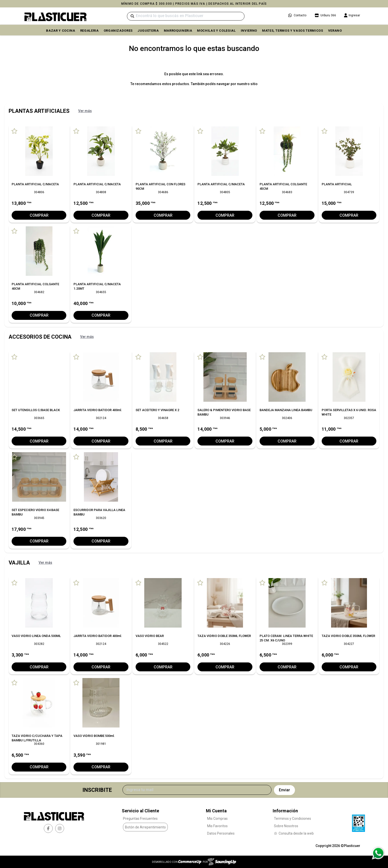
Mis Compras (217, 818)
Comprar (39, 215)
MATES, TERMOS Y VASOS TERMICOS (293, 31)
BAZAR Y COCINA (61, 31)
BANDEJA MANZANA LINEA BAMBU (286, 410)
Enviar (284, 790)
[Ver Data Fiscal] (358, 822)
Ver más (85, 111)
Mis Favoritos (217, 826)
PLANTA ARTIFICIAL (337, 184)
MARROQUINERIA (178, 31)
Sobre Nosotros (286, 826)
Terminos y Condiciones (292, 818)
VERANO (335, 31)
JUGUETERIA (148, 31)
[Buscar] (186, 16)
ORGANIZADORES (118, 31)
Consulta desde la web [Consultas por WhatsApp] (294, 833)
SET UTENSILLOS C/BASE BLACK (36, 410)
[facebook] (48, 828)
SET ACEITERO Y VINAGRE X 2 (157, 410)
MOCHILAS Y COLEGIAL (216, 31)
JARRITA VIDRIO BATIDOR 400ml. (98, 410)
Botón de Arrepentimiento (145, 827)
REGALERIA (89, 31)
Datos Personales (221, 833)
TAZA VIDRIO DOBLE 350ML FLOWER (224, 636)
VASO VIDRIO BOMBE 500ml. (94, 736)
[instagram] (60, 828)
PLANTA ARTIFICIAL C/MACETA (35, 184)
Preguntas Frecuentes (140, 818)
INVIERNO (249, 31)
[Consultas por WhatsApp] (378, 853)
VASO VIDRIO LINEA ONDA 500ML (36, 636)
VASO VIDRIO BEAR (150, 636)
